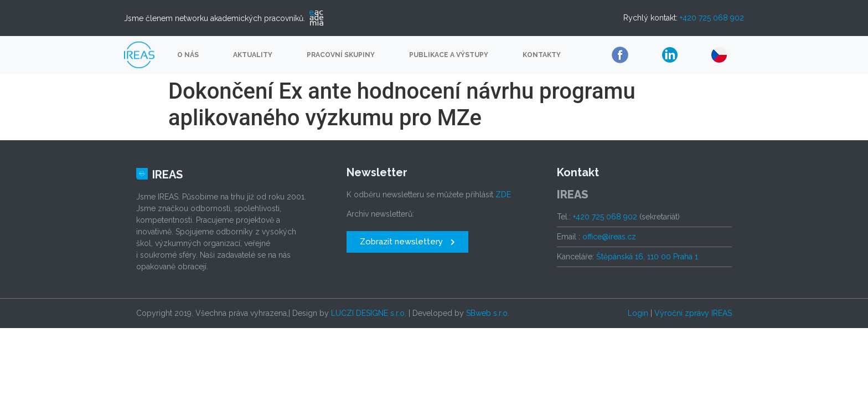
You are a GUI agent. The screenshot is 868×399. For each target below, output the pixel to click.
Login (638, 313)
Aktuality (253, 55)
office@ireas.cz (609, 237)
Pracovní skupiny (341, 55)
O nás (188, 55)
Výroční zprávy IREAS (693, 313)
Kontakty (542, 55)
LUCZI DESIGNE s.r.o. (369, 313)
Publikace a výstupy (449, 55)
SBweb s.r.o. (488, 313)
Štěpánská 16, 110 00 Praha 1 (647, 257)
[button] (407, 242)
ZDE (503, 195)
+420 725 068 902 (712, 18)
